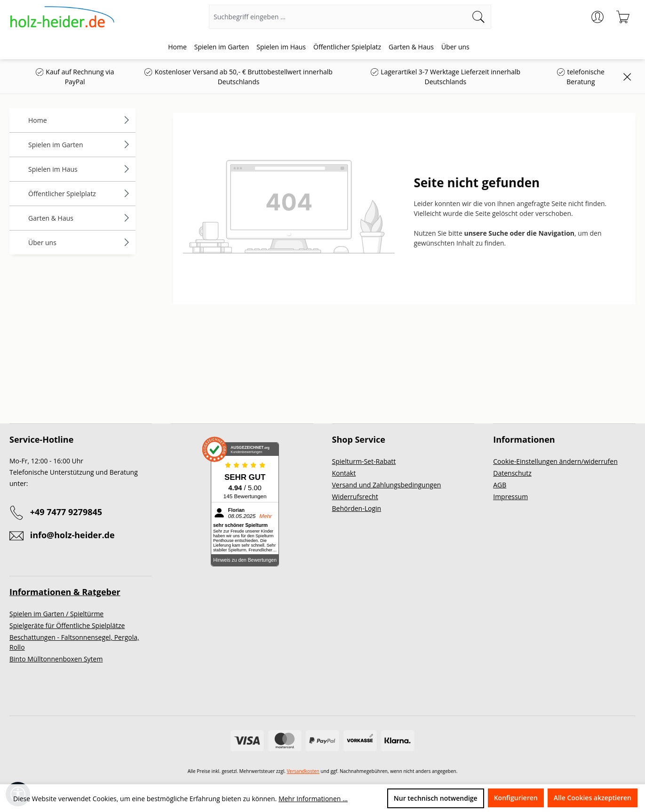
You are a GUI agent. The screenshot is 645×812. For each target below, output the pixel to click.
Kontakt (344, 473)
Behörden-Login (357, 508)
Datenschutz (512, 473)
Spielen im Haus (80, 169)
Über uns (80, 243)
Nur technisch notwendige (436, 798)
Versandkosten (303, 771)
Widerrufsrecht (355, 497)
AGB (500, 485)
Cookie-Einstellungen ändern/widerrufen (555, 461)
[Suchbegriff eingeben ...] (338, 17)
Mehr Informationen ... (313, 799)
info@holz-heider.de (72, 535)
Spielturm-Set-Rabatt (364, 461)
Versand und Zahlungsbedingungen (387, 485)
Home (80, 120)
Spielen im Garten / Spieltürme (56, 614)
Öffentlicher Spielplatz (80, 194)
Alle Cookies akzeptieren (593, 798)
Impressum (510, 497)
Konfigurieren (516, 798)
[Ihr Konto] (597, 17)
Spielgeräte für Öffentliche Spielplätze (67, 625)
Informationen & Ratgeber (65, 592)
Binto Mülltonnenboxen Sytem (56, 659)
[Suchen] (479, 17)
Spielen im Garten (80, 145)
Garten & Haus (80, 218)
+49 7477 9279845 (66, 512)
